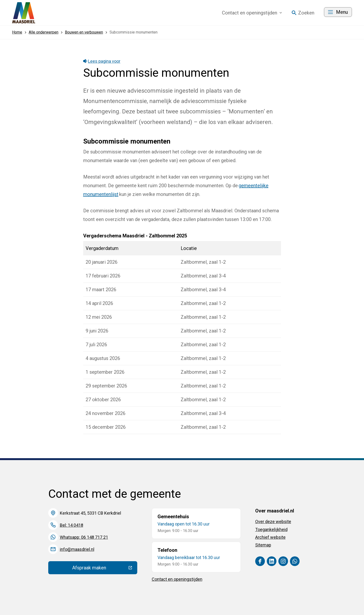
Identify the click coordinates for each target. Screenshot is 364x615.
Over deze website (273, 522)
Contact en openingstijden (177, 579)
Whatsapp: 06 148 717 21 (84, 537)
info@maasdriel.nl (77, 549)
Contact (252, 13)
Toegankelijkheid (271, 529)
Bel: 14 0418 (72, 525)
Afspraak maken (105, 569)
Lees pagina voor (102, 61)
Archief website (270, 537)
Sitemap (263, 545)
